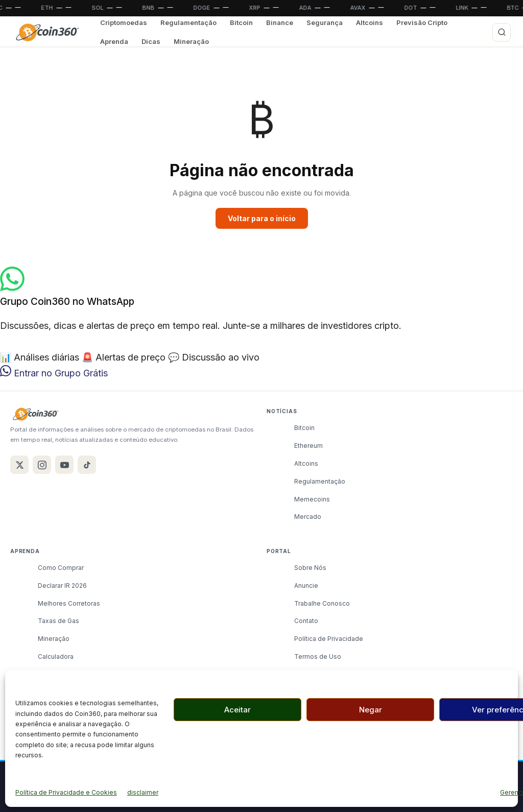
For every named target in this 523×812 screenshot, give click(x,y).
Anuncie (306, 586)
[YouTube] (64, 465)
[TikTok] (87, 465)
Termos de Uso (318, 656)
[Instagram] (42, 465)
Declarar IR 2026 (62, 586)
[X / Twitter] (19, 465)
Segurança (325, 22)
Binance (280, 22)
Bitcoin (241, 22)
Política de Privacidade (329, 639)
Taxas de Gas (58, 621)
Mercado (308, 517)
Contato (306, 621)
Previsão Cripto (422, 22)
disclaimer (143, 792)
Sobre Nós (310, 568)
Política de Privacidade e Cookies (66, 792)
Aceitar (237, 710)
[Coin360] (47, 32)
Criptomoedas (124, 22)
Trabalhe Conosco (322, 603)
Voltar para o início (262, 218)
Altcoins (370, 22)
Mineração (191, 41)
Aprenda (114, 41)
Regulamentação (188, 22)
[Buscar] (502, 32)
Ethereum (308, 446)
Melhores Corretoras (69, 603)
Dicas (151, 41)
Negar (371, 710)
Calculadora (56, 656)
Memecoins (312, 499)
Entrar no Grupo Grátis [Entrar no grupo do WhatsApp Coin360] (54, 373)
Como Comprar (61, 568)
